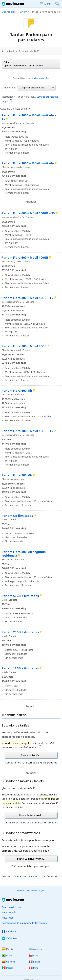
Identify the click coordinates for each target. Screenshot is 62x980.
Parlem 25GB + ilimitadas (20, 632)
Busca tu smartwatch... (31, 859)
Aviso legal (7, 918)
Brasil (7, 955)
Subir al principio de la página (31, 890)
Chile (33, 955)
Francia (34, 962)
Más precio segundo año (37, 88)
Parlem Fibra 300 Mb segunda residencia (24, 554)
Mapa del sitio (9, 912)
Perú (33, 968)
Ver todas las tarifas (39, 78)
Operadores (9, 12)
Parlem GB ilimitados (18, 516)
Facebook (9, 932)
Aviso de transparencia (15, 109)
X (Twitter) (9, 938)
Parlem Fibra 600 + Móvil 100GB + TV (28, 213)
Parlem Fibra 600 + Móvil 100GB (25, 257)
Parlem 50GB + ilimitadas (20, 596)
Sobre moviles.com (11, 907)
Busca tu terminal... (31, 815)
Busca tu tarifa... (31, 755)
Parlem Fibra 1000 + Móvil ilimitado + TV (29, 117)
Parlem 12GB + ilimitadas (20, 668)
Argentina (36, 949)
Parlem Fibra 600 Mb (17, 391)
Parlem (23, 12)
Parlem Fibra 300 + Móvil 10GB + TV (28, 431)
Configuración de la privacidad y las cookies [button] (24, 923)
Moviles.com (13, 4)
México (7, 968)
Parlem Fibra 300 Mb (17, 475)
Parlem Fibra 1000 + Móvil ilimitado (28, 163)
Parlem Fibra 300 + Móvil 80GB (24, 346)
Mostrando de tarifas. (30, 99)
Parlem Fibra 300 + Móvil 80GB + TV (28, 298)
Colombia (9, 962)
